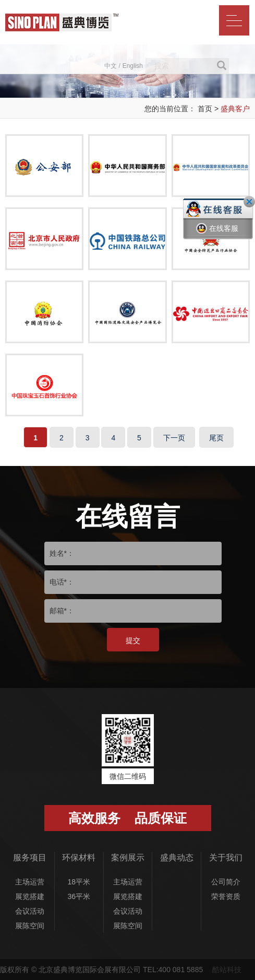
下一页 (174, 438)
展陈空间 (30, 926)
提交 (133, 640)
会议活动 (30, 911)
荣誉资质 (226, 896)
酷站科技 (227, 970)
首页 (205, 109)
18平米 (79, 882)
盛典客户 (235, 109)
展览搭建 (30, 896)
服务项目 (30, 857)
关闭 (249, 202)
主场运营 (30, 882)
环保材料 (79, 857)
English (133, 66)
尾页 (216, 438)
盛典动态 (177, 857)
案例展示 (128, 857)
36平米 (79, 896)
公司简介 (226, 882)
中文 (111, 66)
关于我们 (226, 857)
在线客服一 (217, 236)
